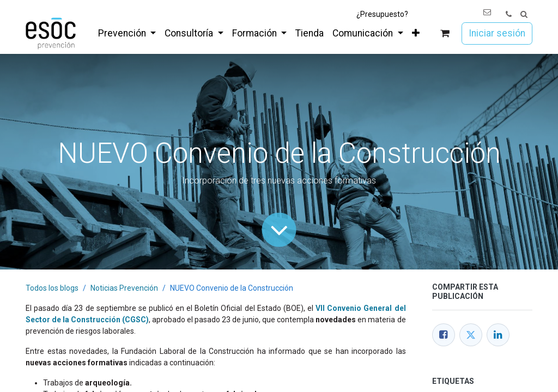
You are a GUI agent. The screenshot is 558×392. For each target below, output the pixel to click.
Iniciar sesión (497, 33)
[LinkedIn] (498, 335)
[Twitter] (471, 335)
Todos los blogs (52, 288)
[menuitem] (127, 33)
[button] (524, 14)
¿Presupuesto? (382, 14)
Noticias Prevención (124, 288)
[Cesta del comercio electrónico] (445, 33)
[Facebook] (444, 335)
